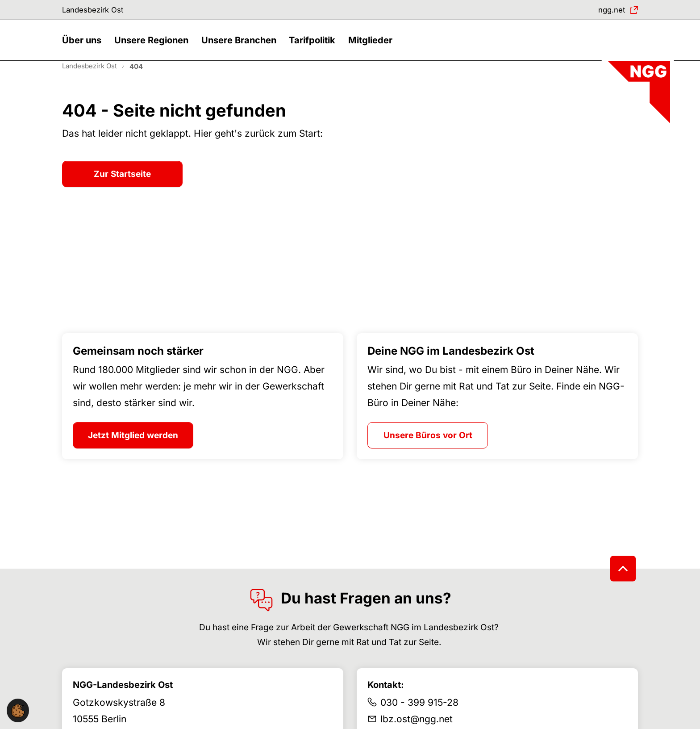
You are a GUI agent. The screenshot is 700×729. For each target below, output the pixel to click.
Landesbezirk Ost (97, 11)
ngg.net (609, 11)
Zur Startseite (122, 187)
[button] (84, 48)
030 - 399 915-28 (419, 716)
